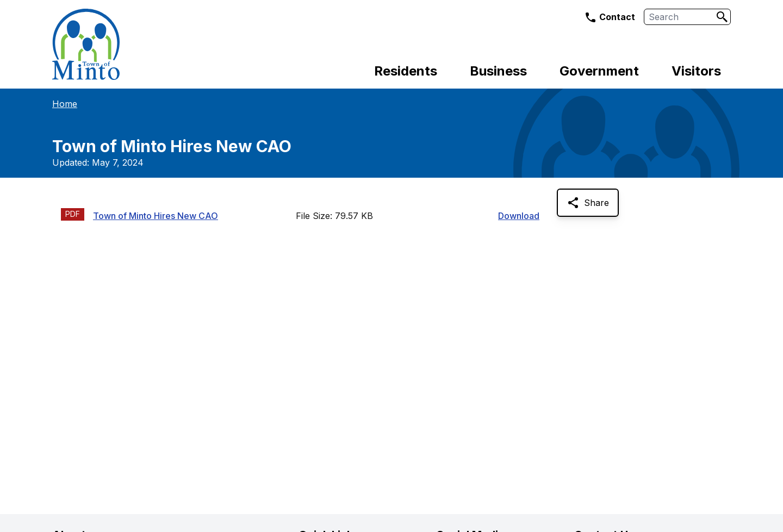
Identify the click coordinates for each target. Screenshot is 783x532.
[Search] (722, 17)
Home (65, 104)
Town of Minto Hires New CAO (156, 216)
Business (498, 71)
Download (519, 216)
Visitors (696, 71)
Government (599, 71)
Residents (406, 71)
